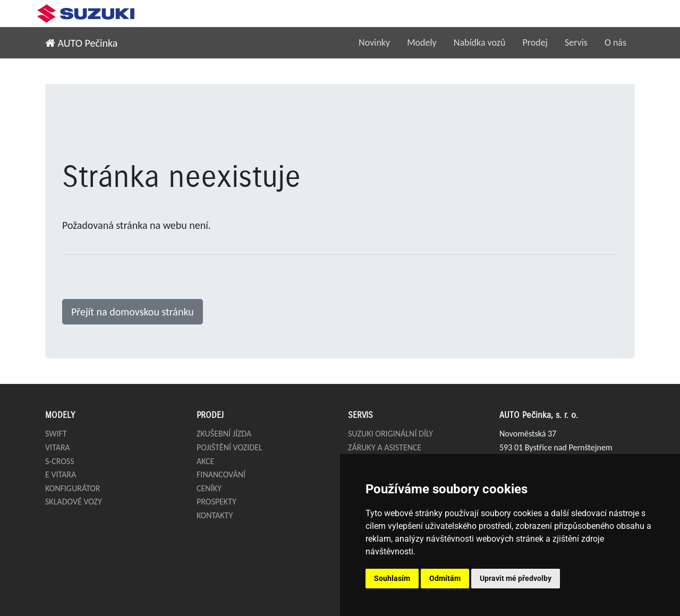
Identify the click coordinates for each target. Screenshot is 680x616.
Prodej (535, 42)
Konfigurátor (73, 488)
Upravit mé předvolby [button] (516, 578)
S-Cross (60, 461)
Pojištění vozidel (229, 447)
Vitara (58, 447)
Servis (576, 42)
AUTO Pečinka (81, 43)
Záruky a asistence (385, 447)
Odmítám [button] (445, 578)
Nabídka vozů (480, 42)
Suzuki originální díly (390, 434)
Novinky (374, 42)
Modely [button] (422, 42)
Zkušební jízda (224, 434)
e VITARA (61, 474)
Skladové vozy (74, 502)
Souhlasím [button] (392, 578)
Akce (205, 461)
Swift (56, 434)
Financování (221, 474)
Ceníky (209, 488)
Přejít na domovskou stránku (133, 312)
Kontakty (215, 515)
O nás (615, 42)
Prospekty (216, 502)
